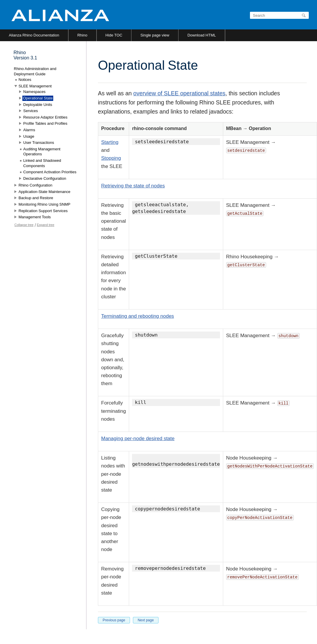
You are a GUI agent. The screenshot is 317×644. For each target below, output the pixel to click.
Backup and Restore (36, 198)
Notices (25, 80)
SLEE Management (35, 86)
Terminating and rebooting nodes (138, 316)
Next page (146, 620)
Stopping (111, 158)
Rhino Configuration (35, 185)
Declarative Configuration (45, 178)
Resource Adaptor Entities (45, 117)
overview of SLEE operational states (179, 93)
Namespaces (34, 92)
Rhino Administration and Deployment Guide (35, 71)
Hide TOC (114, 35)
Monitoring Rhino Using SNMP (44, 204)
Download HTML (202, 35)
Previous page (114, 620)
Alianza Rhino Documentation (34, 35)
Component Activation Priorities (50, 172)
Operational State (38, 98)
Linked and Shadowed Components (42, 163)
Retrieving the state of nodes (133, 186)
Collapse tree (24, 225)
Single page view (155, 35)
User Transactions (39, 143)
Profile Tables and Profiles (45, 123)
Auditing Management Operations (42, 152)
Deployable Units (38, 105)
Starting (110, 142)
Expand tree (45, 225)
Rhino (82, 35)
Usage (29, 136)
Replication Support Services (43, 211)
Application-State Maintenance (44, 192)
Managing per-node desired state (138, 439)
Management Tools (35, 217)
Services (31, 111)
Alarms (29, 130)
